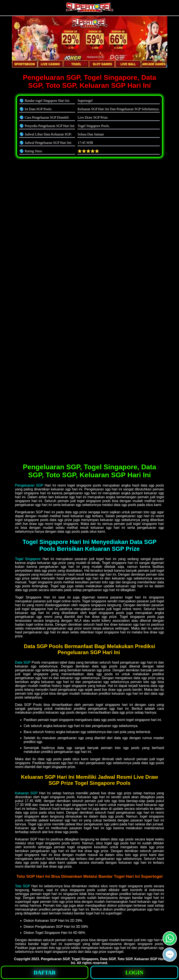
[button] (170, 955)
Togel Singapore (28, 559)
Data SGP (23, 662)
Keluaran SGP (26, 793)
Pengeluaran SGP (29, 485)
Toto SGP (23, 886)
